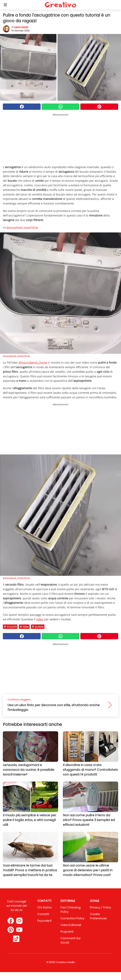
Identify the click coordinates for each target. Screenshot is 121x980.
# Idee (24, 627)
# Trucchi (10, 627)
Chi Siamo (45, 907)
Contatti (43, 914)
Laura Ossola (21, 27)
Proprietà (67, 932)
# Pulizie (38, 627)
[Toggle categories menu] (5, 5)
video (40, 619)
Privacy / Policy (101, 907)
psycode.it (44, 921)
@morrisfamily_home (33, 362)
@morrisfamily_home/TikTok (22, 227)
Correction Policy (72, 918)
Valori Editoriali (71, 925)
